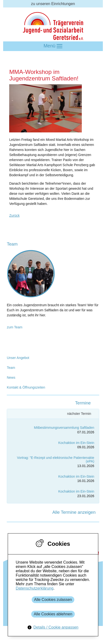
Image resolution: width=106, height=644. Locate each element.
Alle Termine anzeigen (74, 512)
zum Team (15, 327)
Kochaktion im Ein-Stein (76, 443)
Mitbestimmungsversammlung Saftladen (64, 428)
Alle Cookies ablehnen (53, 614)
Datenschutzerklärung (35, 588)
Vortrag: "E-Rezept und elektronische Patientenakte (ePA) (56, 459)
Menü (53, 46)
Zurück (14, 215)
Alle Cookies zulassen (53, 600)
